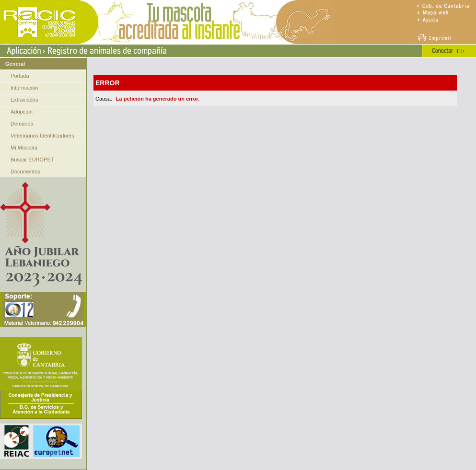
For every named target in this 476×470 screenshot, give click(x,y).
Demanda (22, 124)
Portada (20, 76)
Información (24, 88)
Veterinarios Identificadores (42, 136)
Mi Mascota (24, 148)
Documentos (25, 172)
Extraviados (24, 100)
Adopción (22, 112)
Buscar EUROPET (32, 160)
